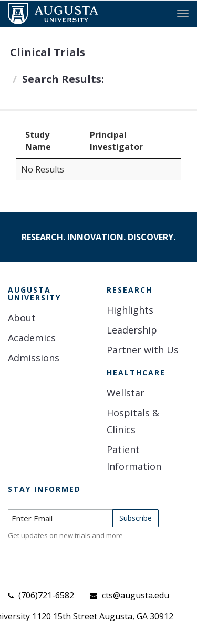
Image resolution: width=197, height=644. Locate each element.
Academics (32, 338)
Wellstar (126, 393)
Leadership (132, 330)
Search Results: (63, 79)
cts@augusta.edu (136, 595)
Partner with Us (143, 350)
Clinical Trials (48, 52)
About (22, 318)
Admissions (34, 358)
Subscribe (136, 518)
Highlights (130, 310)
